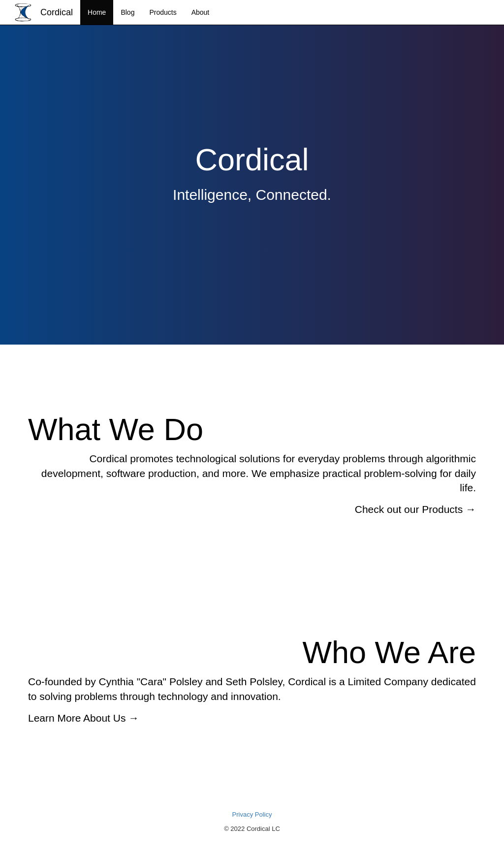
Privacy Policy (252, 814)
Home (97, 12)
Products (163, 12)
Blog (127, 12)
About (201, 12)
